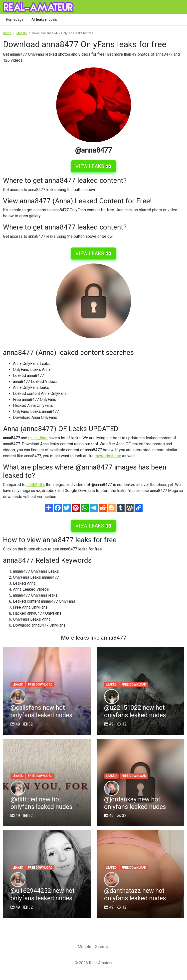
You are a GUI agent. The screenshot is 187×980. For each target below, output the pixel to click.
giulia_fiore (38, 438)
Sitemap (102, 947)
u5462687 (35, 485)
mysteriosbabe (108, 456)
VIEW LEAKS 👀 (93, 166)
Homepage (15, 19)
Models (84, 947)
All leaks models (44, 19)
